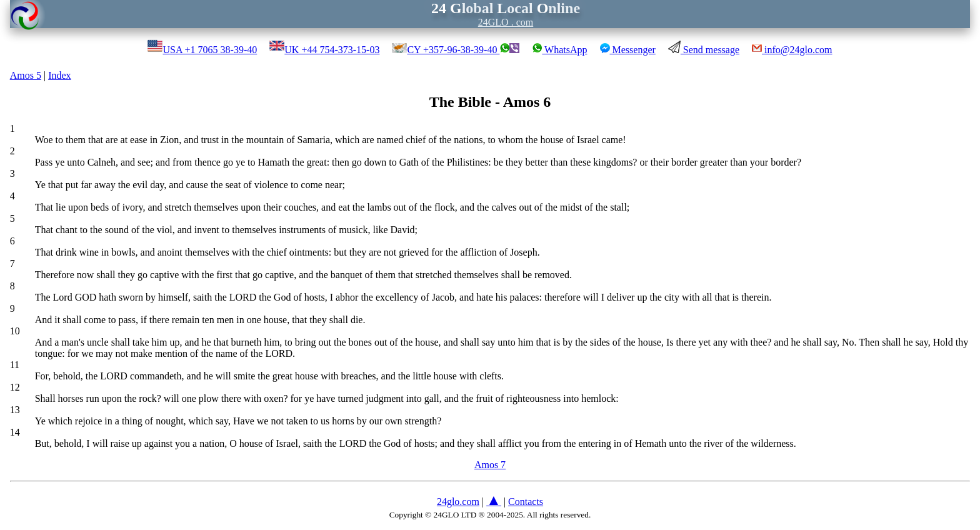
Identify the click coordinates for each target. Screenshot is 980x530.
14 (15, 432)
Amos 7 (490, 465)
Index (59, 75)
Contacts (526, 502)
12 (15, 387)
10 (15, 331)
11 (15, 365)
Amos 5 (26, 75)
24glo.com (458, 502)
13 (15, 410)
